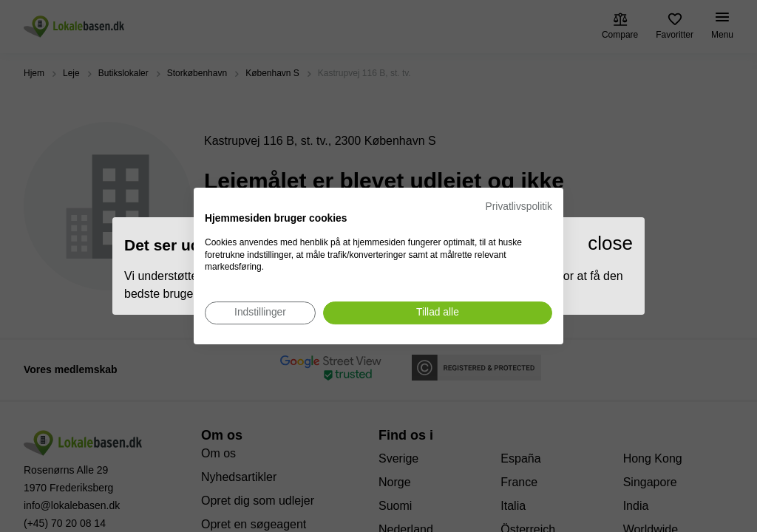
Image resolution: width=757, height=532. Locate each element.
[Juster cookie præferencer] (260, 313)
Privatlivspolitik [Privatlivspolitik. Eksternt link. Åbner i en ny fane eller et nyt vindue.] (519, 207)
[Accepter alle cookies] (438, 313)
